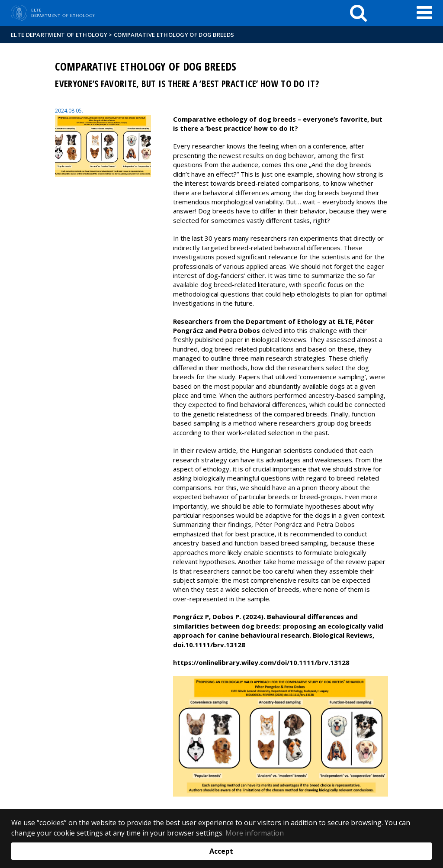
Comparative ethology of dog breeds (174, 35)
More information (255, 833)
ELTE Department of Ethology (59, 35)
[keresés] (358, 13)
